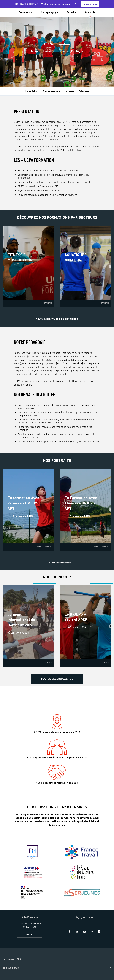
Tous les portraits (57, 563)
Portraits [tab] (69, 91)
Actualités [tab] (84, 91)
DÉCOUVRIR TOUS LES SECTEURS (57, 320)
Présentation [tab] (31, 91)
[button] (4, 14)
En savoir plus (90, 4)
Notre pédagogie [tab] (51, 91)
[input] (107, 14)
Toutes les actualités (57, 679)
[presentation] (110, 266)
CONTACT (30, 935)
